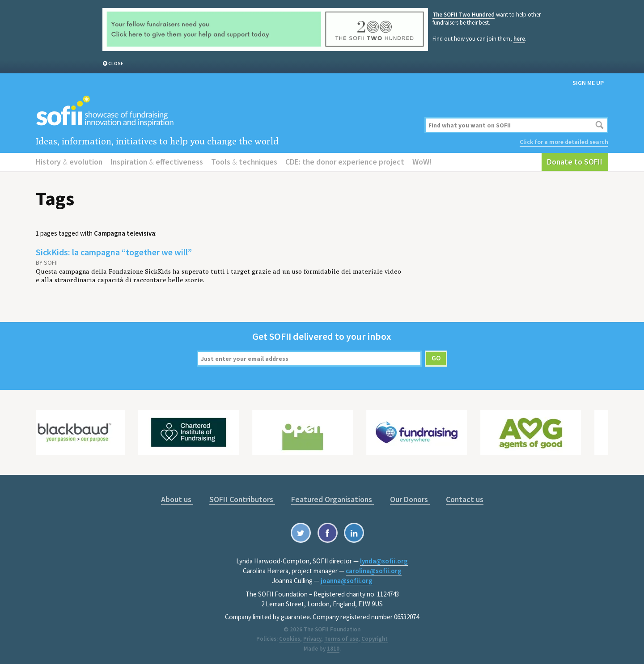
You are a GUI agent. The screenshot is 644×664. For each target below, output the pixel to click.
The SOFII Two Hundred (464, 15)
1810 (333, 649)
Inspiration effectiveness (157, 162)
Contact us (465, 499)
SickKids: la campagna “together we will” (114, 252)
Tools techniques (244, 162)
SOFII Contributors (242, 499)
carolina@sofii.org (374, 571)
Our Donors (410, 499)
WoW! (422, 162)
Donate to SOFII (575, 162)
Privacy (312, 639)
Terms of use (341, 639)
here (519, 39)
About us (177, 499)
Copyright (375, 639)
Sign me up (588, 83)
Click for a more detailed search (564, 142)
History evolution (69, 162)
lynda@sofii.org (384, 561)
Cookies (290, 639)
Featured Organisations (333, 499)
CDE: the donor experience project (345, 162)
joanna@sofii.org (347, 581)
